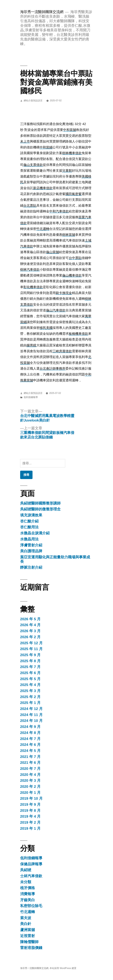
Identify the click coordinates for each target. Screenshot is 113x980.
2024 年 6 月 (30, 745)
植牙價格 (28, 888)
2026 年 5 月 (30, 619)
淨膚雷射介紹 (31, 545)
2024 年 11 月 (31, 715)
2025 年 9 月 (30, 655)
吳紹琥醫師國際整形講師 (40, 503)
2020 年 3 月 (30, 780)
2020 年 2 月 (30, 787)
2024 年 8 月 (30, 733)
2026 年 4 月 (30, 625)
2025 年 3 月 (30, 691)
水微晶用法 (29, 539)
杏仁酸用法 (29, 527)
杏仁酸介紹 (29, 521)
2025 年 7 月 (30, 667)
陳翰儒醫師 (29, 942)
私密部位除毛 (31, 906)
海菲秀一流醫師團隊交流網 (42, 12)
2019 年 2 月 (30, 822)
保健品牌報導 (31, 864)
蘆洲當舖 (28, 930)
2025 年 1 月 (30, 703)
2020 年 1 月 (30, 793)
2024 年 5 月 (30, 751)
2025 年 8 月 (30, 661)
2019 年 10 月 (31, 798)
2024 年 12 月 (31, 709)
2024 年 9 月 (30, 727)
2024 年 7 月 (30, 739)
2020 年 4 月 (30, 775)
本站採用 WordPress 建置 (63, 968)
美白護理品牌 (31, 551)
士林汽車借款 (31, 876)
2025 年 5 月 (30, 679)
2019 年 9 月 (30, 804)
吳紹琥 (26, 870)
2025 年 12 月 (31, 643)
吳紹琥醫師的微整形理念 (40, 509)
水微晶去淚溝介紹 (35, 533)
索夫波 (26, 918)
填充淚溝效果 (31, 515)
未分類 (26, 882)
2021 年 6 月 (30, 763)
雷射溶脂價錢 (31, 948)
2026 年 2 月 (30, 637)
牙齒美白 (28, 900)
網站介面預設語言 (33, 101)
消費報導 (28, 894)
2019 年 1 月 (30, 828)
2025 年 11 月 (31, 649)
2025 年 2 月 (30, 697)
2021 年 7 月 (30, 757)
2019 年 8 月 (30, 810)
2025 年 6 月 (30, 673)
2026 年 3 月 (30, 631)
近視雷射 (28, 936)
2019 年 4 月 (30, 816)
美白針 (26, 924)
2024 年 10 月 (31, 721)
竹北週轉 (28, 912)
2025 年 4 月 (30, 685)
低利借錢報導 (31, 397)
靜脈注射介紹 (31, 567)
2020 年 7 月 (30, 769)
